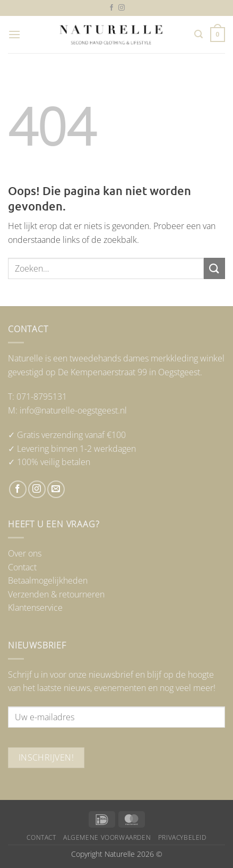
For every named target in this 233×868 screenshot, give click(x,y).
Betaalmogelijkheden (48, 580)
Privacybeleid (182, 837)
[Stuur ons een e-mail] (56, 489)
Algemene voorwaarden (107, 837)
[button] (14, 34)
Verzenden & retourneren (56, 594)
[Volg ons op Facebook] (111, 8)
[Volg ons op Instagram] (122, 8)
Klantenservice (35, 608)
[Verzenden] (214, 268)
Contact (22, 567)
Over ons (25, 553)
